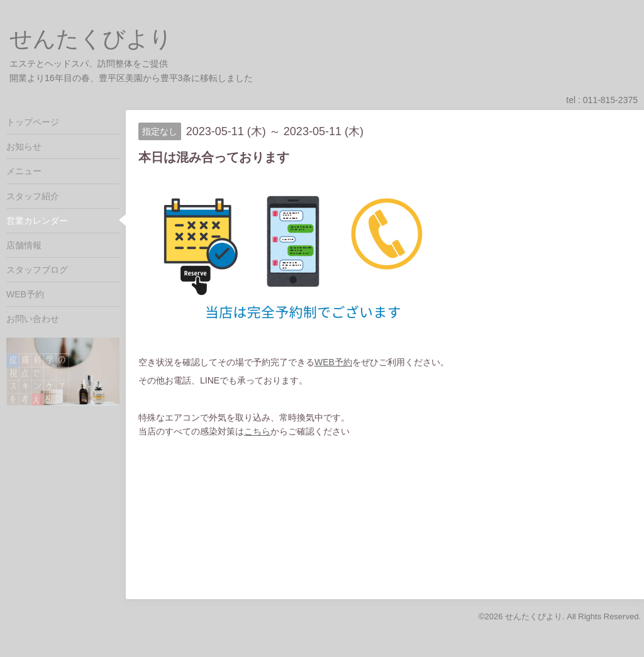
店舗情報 (24, 245)
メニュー (24, 171)
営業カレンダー (37, 221)
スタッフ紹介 (33, 196)
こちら (257, 431)
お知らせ (24, 146)
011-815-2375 (610, 100)
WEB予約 (333, 362)
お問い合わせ (33, 319)
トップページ (33, 122)
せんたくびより (91, 39)
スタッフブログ (37, 270)
